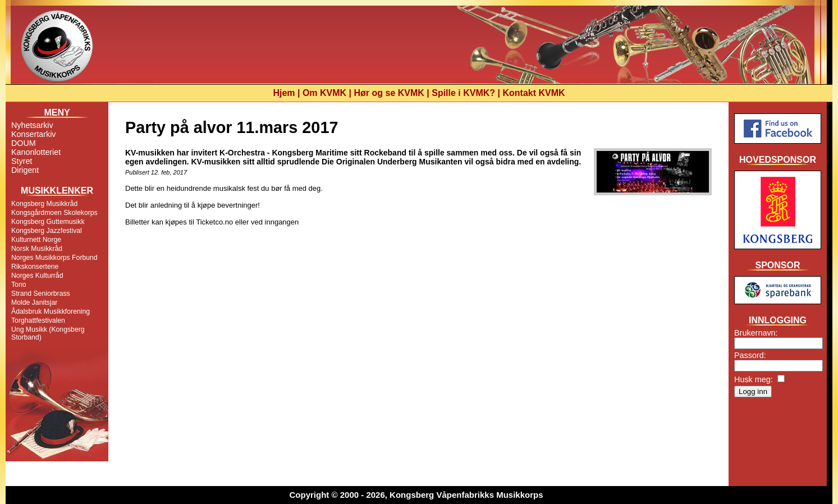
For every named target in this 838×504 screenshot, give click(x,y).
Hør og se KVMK (389, 93)
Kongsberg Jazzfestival (47, 231)
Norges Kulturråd (37, 276)
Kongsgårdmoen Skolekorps (54, 213)
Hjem (284, 93)
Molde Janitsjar (34, 303)
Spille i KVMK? (463, 93)
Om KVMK (324, 93)
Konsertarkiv (33, 134)
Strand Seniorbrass (41, 294)
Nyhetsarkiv (32, 125)
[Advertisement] (778, 445)
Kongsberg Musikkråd (44, 204)
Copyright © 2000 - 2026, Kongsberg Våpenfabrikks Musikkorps (416, 495)
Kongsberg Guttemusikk (48, 222)
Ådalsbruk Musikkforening (51, 311)
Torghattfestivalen (38, 320)
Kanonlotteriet (36, 152)
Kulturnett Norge (36, 240)
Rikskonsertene (35, 267)
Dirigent (25, 170)
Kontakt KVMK (534, 93)
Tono (19, 285)
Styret (22, 161)
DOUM (24, 143)
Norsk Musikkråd (37, 249)
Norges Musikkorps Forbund (54, 258)
